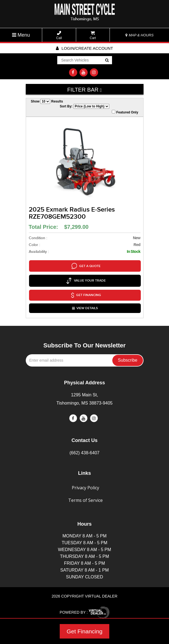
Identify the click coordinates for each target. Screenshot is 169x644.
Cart (93, 35)
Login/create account (84, 48)
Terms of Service (85, 493)
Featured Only (125, 112)
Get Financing (84, 631)
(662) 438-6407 (84, 445)
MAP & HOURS (139, 35)
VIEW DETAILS (85, 302)
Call (59, 35)
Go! (106, 61)
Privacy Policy (85, 480)
